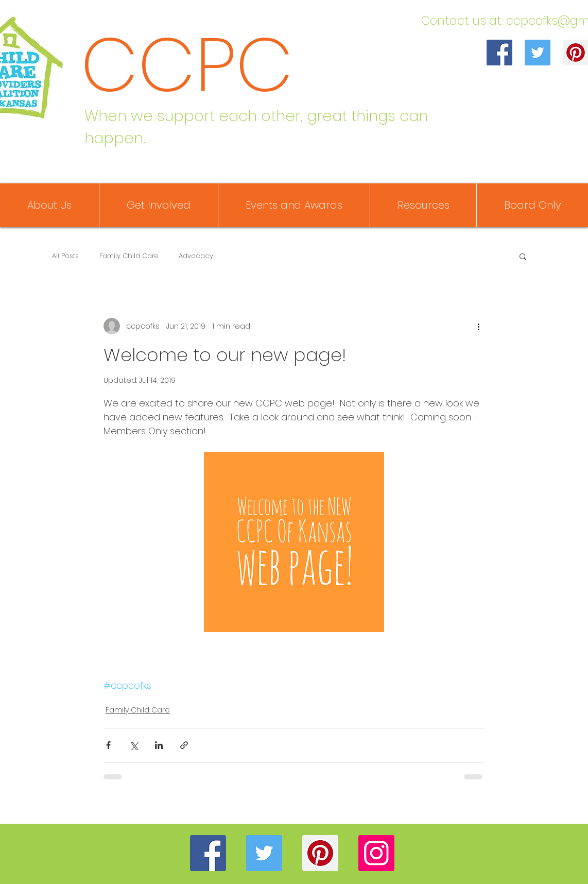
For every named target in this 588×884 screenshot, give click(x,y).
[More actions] (478, 326)
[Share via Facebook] (108, 745)
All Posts (65, 256)
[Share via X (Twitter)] (134, 745)
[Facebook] (499, 53)
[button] (523, 256)
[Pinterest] (320, 853)
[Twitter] (538, 53)
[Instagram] (376, 853)
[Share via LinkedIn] (159, 745)
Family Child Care (129, 256)
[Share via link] (184, 745)
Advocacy (196, 256)
